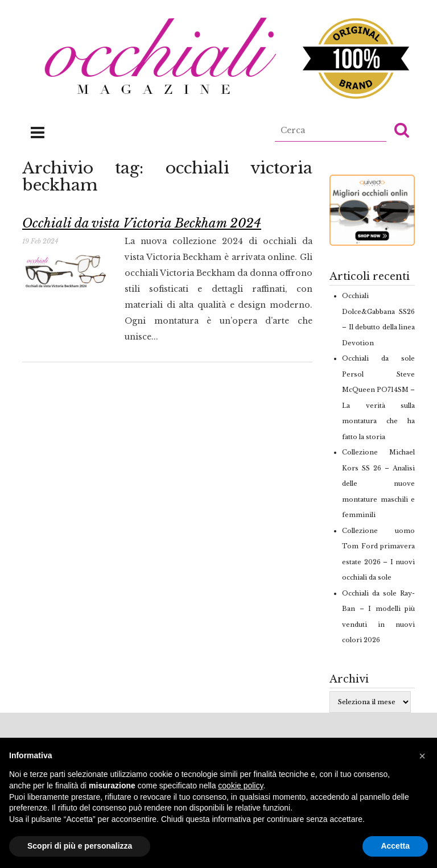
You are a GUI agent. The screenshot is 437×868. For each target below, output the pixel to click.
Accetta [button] (395, 846)
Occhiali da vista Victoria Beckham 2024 (142, 223)
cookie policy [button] (240, 786)
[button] (402, 130)
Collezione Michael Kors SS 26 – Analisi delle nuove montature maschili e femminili (378, 483)
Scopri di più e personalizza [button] (80, 846)
